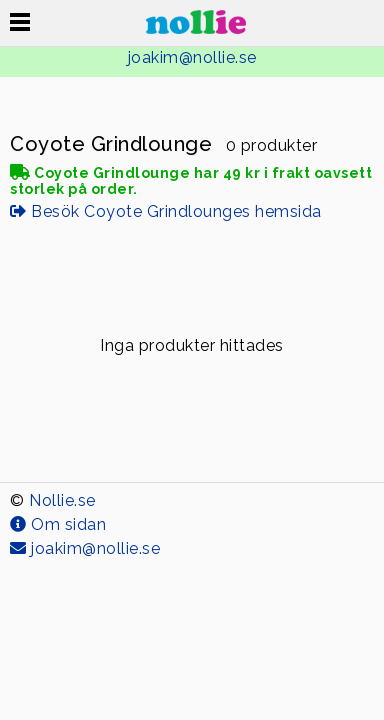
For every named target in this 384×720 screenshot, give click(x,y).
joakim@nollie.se (192, 57)
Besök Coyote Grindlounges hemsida (166, 211)
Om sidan (58, 524)
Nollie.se (62, 500)
